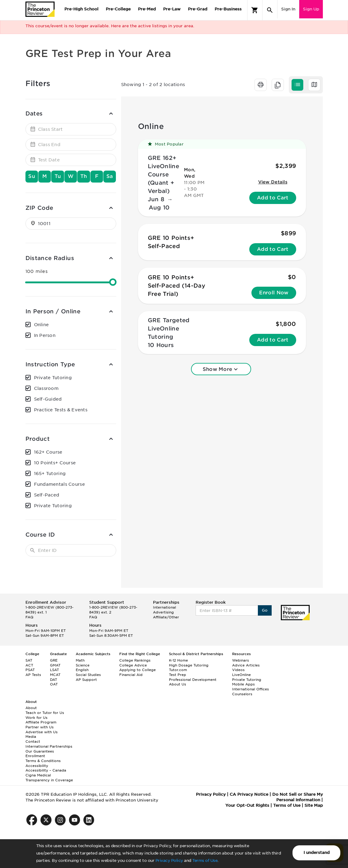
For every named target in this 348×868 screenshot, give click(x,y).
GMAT (55, 665)
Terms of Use (205, 860)
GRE (54, 660)
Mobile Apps (243, 684)
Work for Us (36, 718)
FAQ (29, 617)
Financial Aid (131, 675)
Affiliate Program (41, 722)
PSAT (30, 670)
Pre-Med (147, 9)
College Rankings (135, 660)
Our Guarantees (40, 751)
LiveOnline (241, 675)
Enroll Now (274, 293)
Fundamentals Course (59, 484)
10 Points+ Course (55, 463)
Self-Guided (48, 399)
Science (83, 665)
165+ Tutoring (50, 474)
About (31, 708)
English (82, 670)
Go (265, 610)
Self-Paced (47, 495)
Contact (33, 742)
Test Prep (178, 675)
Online (42, 325)
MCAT (55, 675)
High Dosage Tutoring (189, 665)
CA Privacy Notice (249, 794)
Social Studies (88, 675)
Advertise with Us (42, 732)
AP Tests (33, 675)
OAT (54, 684)
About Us (178, 684)
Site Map (314, 805)
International (164, 607)
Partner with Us (40, 727)
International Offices (250, 689)
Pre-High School (81, 9)
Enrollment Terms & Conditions (43, 758)
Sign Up (311, 9)
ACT (29, 665)
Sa (110, 176)
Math (80, 660)
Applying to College (138, 670)
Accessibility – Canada (46, 770)
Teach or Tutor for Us (45, 713)
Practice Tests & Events (61, 410)
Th (84, 176)
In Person (45, 335)
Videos (238, 670)
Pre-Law (172, 9)
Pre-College (118, 9)
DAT (54, 680)
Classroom (46, 388)
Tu (58, 176)
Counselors (242, 694)
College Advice (133, 665)
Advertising (163, 612)
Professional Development (193, 680)
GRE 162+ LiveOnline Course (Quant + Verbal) (164, 174)
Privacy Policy (169, 860)
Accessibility (37, 766)
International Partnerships (49, 746)
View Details (273, 182)
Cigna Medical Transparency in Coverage (49, 778)
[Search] (270, 10)
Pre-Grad (198, 9)
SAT (29, 660)
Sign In (288, 9)
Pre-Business (228, 9)
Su (32, 176)
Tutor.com (178, 670)
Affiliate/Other (166, 617)
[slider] (113, 282)
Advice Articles (246, 665)
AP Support (86, 680)
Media (31, 737)
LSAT (54, 670)
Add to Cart (273, 198)
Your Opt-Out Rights (247, 805)
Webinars (241, 660)
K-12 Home (178, 660)
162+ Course (48, 452)
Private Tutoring (53, 378)
